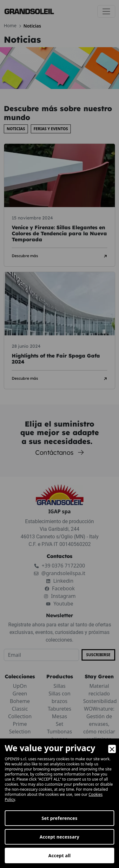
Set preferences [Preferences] (60, 818)
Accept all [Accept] (60, 855)
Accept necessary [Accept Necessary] (60, 837)
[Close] (112, 749)
